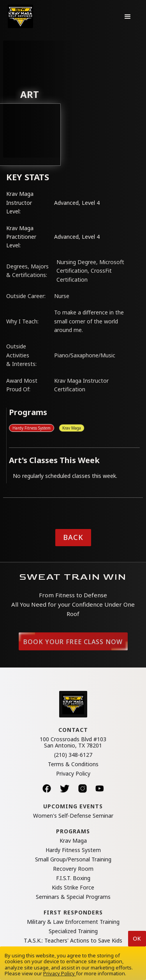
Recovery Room (73, 869)
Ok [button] (137, 938)
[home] (20, 16)
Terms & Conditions (73, 764)
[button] (128, 16)
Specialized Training (73, 931)
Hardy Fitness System (32, 428)
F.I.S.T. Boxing (73, 878)
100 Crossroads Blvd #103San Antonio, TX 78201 (73, 742)
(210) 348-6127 (73, 755)
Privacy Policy (73, 774)
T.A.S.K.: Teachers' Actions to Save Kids (73, 941)
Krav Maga (72, 428)
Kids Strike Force (73, 888)
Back (73, 537)
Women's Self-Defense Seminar (73, 816)
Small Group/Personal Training (73, 859)
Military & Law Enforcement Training (73, 922)
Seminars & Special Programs (73, 897)
